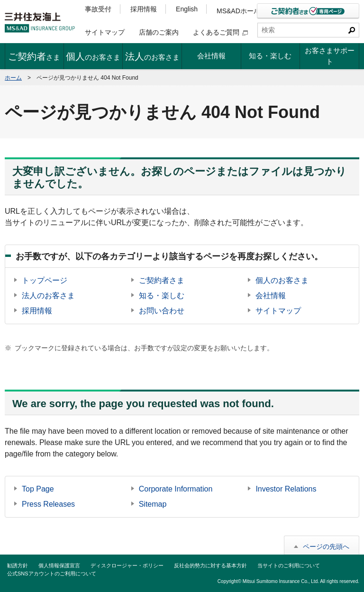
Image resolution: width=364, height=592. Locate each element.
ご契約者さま (162, 280)
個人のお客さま (282, 280)
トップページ (45, 280)
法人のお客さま (48, 296)
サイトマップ (105, 32)
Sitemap (153, 504)
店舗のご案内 (159, 32)
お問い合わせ (162, 311)
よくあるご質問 (220, 32)
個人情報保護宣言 (59, 565)
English (187, 9)
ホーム (13, 78)
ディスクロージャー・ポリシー (127, 565)
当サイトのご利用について (289, 565)
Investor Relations (286, 489)
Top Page (38, 489)
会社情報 (271, 296)
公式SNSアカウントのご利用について (52, 574)
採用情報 (144, 9)
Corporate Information (176, 489)
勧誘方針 (18, 565)
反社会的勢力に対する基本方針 (210, 565)
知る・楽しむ (162, 296)
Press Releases (48, 504)
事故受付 (98, 9)
